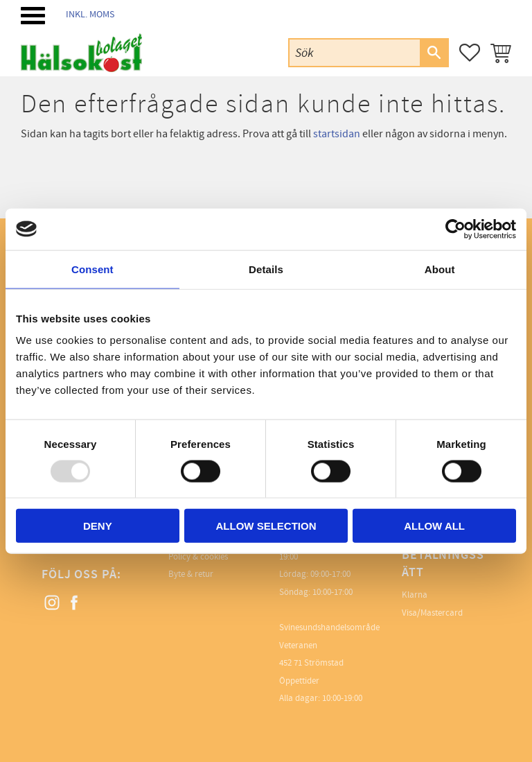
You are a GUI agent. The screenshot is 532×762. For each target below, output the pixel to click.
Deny (98, 526)
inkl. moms (90, 14)
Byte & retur (191, 574)
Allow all (434, 526)
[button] (33, 16)
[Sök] (434, 53)
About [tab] (440, 269)
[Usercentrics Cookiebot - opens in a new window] (455, 229)
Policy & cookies (198, 557)
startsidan (337, 134)
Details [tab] (266, 269)
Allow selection (266, 526)
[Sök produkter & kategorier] (355, 52)
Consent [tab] (92, 269)
